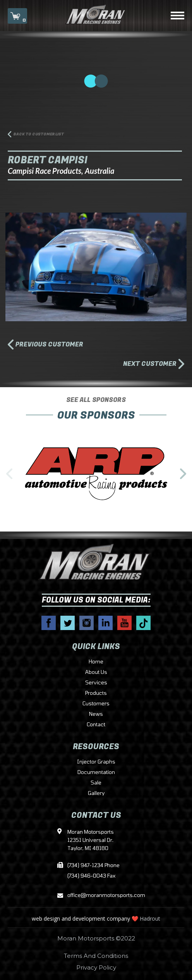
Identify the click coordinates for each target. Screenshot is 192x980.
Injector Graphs (96, 762)
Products (96, 693)
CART (17, 17)
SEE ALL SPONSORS (96, 400)
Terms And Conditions (96, 956)
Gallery (96, 793)
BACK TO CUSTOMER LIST (39, 134)
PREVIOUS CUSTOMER (49, 345)
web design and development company (81, 919)
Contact (96, 725)
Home (96, 662)
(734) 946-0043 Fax (91, 876)
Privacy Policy (96, 967)
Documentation (96, 772)
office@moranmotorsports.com (96, 896)
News (96, 714)
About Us (96, 672)
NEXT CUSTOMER (150, 364)
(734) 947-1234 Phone (93, 866)
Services (96, 683)
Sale (96, 783)
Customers (96, 704)
